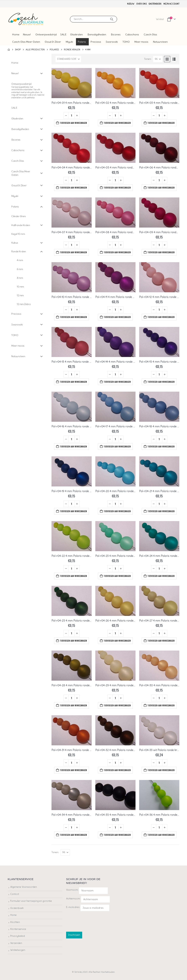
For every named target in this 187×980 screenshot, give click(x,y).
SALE (63, 34)
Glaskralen (76, 34)
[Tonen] (158, 59)
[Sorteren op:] (68, 59)
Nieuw (131, 4)
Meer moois (141, 42)
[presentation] (94, 921)
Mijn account (171, 4)
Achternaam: (73, 899)
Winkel (160, 19)
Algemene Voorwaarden (24, 887)
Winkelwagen (18, 950)
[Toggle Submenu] (41, 73)
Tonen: (148, 59)
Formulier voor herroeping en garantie (31, 901)
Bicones (116, 34)
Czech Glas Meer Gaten (26, 42)
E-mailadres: (88, 908)
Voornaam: (72, 890)
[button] (167, 59)
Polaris (82, 42)
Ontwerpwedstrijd (46, 34)
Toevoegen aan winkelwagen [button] (73, 123)
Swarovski (112, 42)
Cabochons (132, 34)
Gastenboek (155, 4)
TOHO (126, 42)
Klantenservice (18, 929)
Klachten (15, 922)
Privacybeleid (18, 936)
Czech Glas (150, 34)
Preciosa (96, 42)
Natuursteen (160, 42)
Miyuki (69, 42)
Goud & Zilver (53, 42)
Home (16, 34)
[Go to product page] (72, 83)
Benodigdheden (97, 34)
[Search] (112, 19)
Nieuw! (27, 34)
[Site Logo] (26, 19)
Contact (15, 894)
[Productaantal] (72, 115)
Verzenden (16, 943)
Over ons (141, 4)
